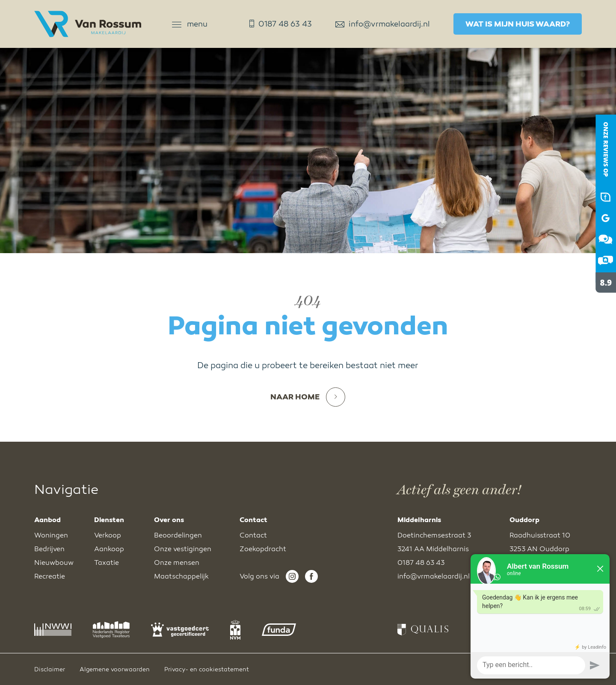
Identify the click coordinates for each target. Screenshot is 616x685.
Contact (253, 535)
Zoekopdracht (263, 549)
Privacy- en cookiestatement (207, 669)
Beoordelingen (178, 535)
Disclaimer (50, 669)
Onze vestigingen (183, 549)
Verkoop (108, 535)
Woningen (51, 535)
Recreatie (50, 576)
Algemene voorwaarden (115, 669)
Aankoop (109, 549)
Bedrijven (49, 549)
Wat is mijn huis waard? (518, 24)
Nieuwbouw (54, 563)
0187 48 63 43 (281, 24)
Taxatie (107, 563)
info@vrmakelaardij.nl (383, 24)
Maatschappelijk (181, 576)
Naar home (308, 397)
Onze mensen (177, 563)
